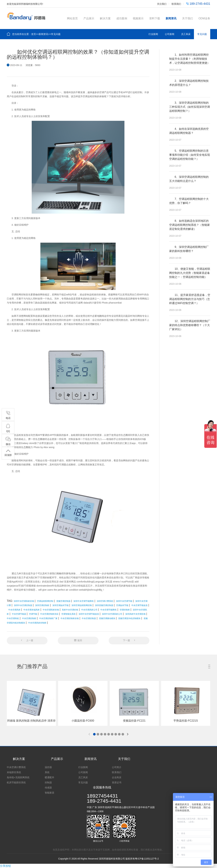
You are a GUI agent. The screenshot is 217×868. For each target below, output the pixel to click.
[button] (94, 734)
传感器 (48, 788)
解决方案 (105, 18)
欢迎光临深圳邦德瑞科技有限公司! (25, 4)
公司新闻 (170, 34)
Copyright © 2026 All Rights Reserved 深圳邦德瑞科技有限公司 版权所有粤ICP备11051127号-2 (108, 859)
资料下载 (155, 18)
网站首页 (72, 18)
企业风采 (117, 777)
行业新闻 (153, 34)
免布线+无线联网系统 (18, 777)
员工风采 (186, 34)
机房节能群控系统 (16, 782)
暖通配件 (50, 777)
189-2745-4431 (198, 4)
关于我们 (188, 18)
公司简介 (117, 767)
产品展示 (89, 18)
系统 (47, 772)
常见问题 (56, 34)
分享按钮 (5, 866)
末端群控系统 (14, 772)
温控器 (48, 767)
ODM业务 (204, 18)
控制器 (48, 782)
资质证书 (117, 782)
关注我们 (162, 4)
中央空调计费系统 (16, 767)
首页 (34, 34)
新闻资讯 (171, 18)
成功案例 (122, 18)
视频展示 (138, 18)
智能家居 (50, 793)
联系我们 (176, 4)
